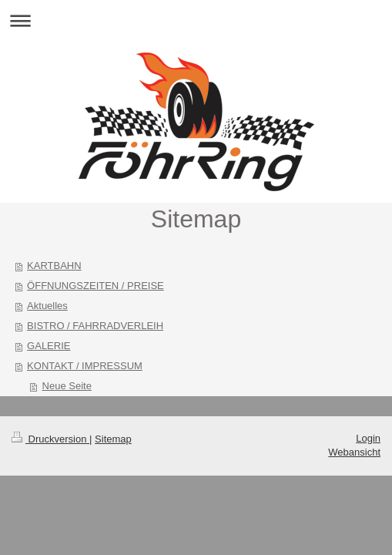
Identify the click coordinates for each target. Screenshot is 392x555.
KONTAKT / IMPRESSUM (85, 366)
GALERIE (49, 346)
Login (368, 438)
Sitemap (113, 439)
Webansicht (354, 452)
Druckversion (50, 439)
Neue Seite (67, 386)
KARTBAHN (54, 266)
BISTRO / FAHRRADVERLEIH (95, 326)
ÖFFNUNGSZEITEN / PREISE (95, 286)
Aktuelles (47, 306)
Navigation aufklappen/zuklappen (196, 20)
